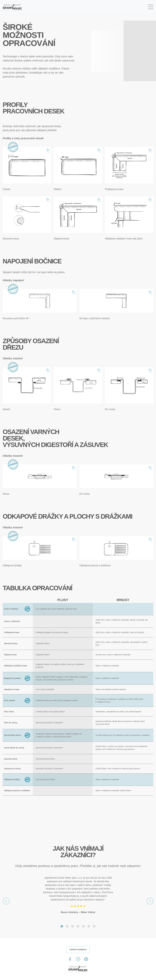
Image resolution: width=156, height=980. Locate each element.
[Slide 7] (94, 926)
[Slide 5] (83, 926)
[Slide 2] (67, 926)
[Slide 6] (89, 926)
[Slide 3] (73, 926)
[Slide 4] (78, 926)
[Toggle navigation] (151, 7)
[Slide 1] (62, 926)
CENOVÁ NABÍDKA (78, 950)
